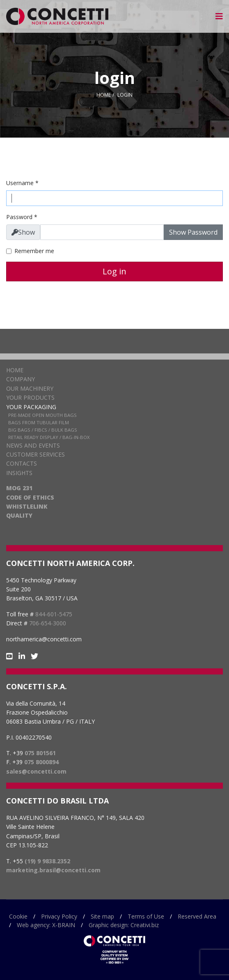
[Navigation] (219, 16)
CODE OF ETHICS (30, 497)
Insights (19, 473)
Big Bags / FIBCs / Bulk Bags (43, 430)
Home (15, 370)
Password (22, 217)
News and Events (33, 445)
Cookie (18, 916)
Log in (114, 271)
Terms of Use (146, 916)
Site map (102, 916)
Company (21, 379)
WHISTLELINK (27, 506)
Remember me (34, 251)
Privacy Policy (59, 916)
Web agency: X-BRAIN (46, 925)
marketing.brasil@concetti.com (53, 870)
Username (22, 183)
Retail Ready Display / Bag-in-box (49, 437)
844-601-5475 (54, 614)
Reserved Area (197, 916)
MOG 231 (19, 488)
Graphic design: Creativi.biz (124, 925)
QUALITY (19, 515)
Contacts (22, 463)
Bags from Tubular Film (39, 422)
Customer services (35, 454)
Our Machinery (30, 388)
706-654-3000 (48, 623)
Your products (30, 397)
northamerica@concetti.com (44, 639)
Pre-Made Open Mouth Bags (42, 415)
